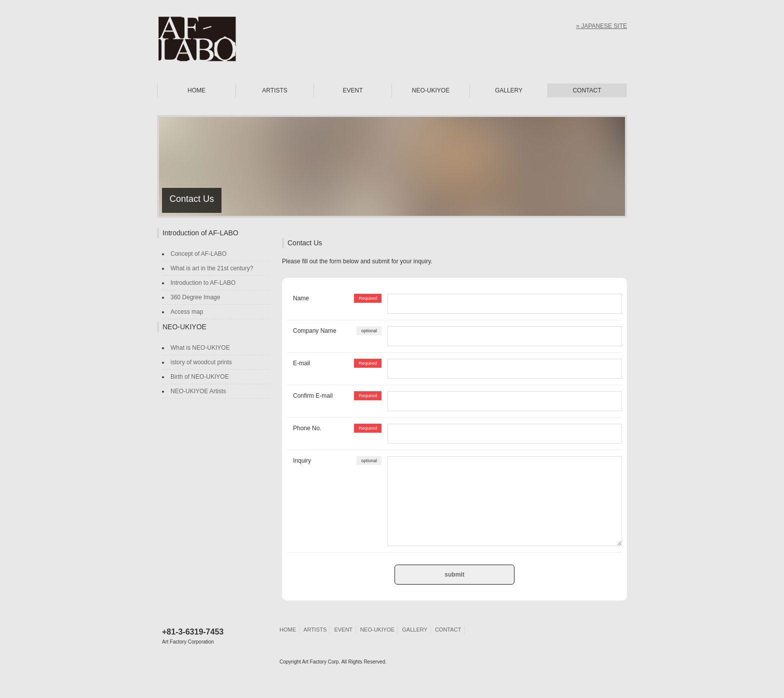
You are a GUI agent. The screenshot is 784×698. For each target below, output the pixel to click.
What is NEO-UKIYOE (200, 348)
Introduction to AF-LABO (203, 283)
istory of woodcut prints (201, 362)
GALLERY (509, 90)
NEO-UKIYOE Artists (198, 391)
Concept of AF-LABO (198, 254)
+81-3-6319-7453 (193, 636)
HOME (196, 90)
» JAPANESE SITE (601, 26)
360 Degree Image (195, 297)
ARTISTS (274, 90)
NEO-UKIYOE (431, 90)
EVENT (352, 90)
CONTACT (587, 90)
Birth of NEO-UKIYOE (200, 377)
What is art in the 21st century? (212, 268)
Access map (187, 312)
